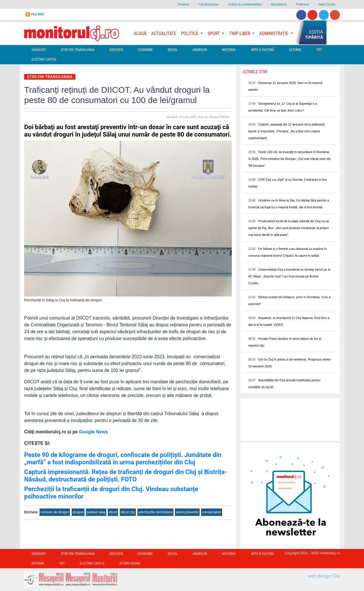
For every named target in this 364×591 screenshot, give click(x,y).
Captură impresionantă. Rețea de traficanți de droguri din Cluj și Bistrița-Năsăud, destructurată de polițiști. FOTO (126, 476)
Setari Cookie (327, 4)
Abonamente (279, 4)
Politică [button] (190, 33)
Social (173, 50)
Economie (145, 50)
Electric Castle (44, 59)
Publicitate (303, 4)
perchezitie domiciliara (155, 512)
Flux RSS (38, 14)
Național (229, 50)
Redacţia (184, 4)
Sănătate (39, 50)
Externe (295, 50)
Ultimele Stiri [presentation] (255, 72)
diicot (113, 512)
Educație (116, 50)
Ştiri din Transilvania (78, 50)
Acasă (140, 33)
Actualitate (164, 33)
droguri (78, 512)
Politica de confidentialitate (245, 4)
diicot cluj (128, 512)
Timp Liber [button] (240, 33)
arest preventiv (187, 512)
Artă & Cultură (262, 50)
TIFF (319, 50)
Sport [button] (214, 33)
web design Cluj (324, 576)
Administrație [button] (274, 33)
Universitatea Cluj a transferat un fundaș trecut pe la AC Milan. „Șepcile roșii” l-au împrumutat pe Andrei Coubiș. (289, 276)
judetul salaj (96, 512)
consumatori (211, 512)
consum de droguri (55, 512)
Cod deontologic (208, 4)
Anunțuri (200, 50)
